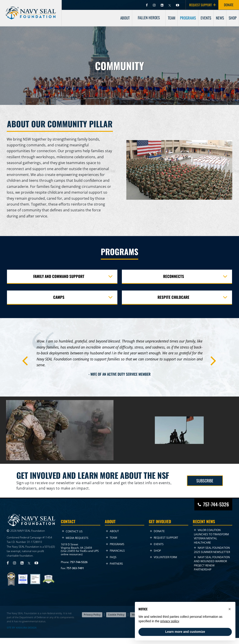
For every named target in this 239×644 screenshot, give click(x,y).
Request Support (164, 538)
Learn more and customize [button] (185, 632)
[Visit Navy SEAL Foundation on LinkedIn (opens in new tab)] (162, 5)
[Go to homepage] (31, 9)
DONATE (229, 5)
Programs (115, 544)
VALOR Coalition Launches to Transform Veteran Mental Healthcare (211, 536)
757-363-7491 (75, 568)
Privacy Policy (92, 615)
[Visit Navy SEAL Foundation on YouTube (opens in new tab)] (178, 5)
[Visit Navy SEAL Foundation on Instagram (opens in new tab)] (155, 5)
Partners (114, 564)
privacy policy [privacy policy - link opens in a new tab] (170, 621)
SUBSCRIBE (205, 481)
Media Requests (75, 538)
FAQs (111, 557)
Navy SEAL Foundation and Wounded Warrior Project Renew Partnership (212, 563)
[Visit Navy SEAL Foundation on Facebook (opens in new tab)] (147, 5)
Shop (155, 551)
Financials (115, 551)
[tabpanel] (120, 358)
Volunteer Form (163, 557)
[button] (230, 609)
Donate (157, 531)
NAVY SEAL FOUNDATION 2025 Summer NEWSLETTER (212, 550)
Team (112, 538)
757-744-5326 (79, 562)
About (112, 531)
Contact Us (72, 531)
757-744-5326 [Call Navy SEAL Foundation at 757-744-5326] (216, 504)
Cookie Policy (116, 615)
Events (157, 544)
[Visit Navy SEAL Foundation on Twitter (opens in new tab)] (170, 5)
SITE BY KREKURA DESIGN (22, 628)
